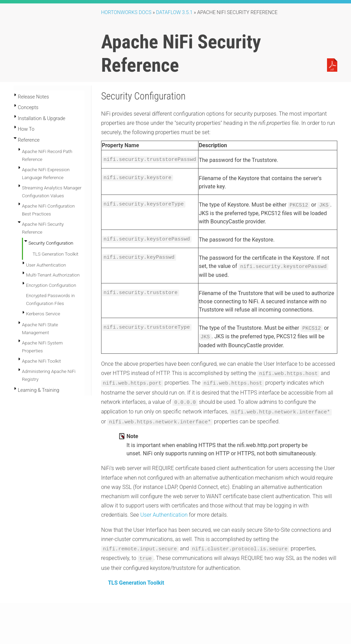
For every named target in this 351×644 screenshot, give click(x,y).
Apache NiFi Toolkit (41, 351)
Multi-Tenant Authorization (53, 265)
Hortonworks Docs (126, 13)
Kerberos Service (43, 303)
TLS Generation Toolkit (136, 578)
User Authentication (46, 255)
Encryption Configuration (51, 275)
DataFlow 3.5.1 (174, 13)
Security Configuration (51, 243)
